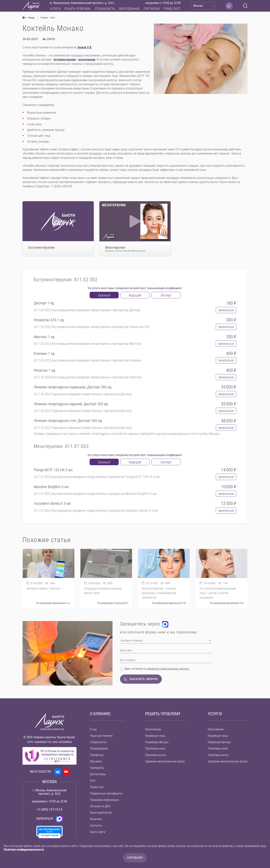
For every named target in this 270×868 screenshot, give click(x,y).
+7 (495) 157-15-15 (49, 809)
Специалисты (105, 9)
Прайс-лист (172, 9)
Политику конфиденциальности (24, 850)
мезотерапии (87, 60)
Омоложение (153, 729)
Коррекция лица (155, 736)
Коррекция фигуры (157, 742)
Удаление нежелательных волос (165, 761)
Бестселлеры (98, 774)
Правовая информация (104, 800)
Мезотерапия (135, 249)
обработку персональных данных (168, 669)
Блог (93, 781)
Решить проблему (78, 9)
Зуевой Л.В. (85, 47)
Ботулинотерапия (42, 247)
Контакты (96, 826)
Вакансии (96, 819)
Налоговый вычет (101, 813)
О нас (93, 729)
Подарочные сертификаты (106, 793)
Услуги (55, 9)
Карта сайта (98, 832)
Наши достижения (101, 736)
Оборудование (129, 9)
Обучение (96, 761)
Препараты (97, 768)
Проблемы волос (156, 755)
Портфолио (152, 9)
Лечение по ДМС (100, 806)
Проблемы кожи (155, 748)
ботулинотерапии (65, 60)
